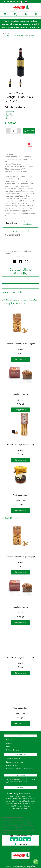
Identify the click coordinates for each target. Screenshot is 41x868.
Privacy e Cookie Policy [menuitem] (15, 762)
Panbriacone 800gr (20, 394)
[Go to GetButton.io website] (36, 866)
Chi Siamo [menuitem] (10, 740)
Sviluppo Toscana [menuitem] (13, 750)
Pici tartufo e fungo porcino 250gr (20, 445)
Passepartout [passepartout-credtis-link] (30, 867)
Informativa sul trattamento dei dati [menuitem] (19, 769)
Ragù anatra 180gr (20, 495)
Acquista (29, 131)
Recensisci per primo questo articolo (19, 231)
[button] (20, 62)
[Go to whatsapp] (36, 862)
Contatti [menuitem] (9, 743)
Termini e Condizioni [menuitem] (13, 759)
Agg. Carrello (20, 359)
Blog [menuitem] (8, 747)
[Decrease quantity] (8, 131)
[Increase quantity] (19, 131)
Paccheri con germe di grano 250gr (20, 344)
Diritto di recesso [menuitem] (12, 765)
